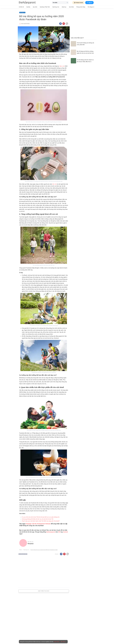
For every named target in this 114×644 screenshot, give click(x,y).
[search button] (67, 3)
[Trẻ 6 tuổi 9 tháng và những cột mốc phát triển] (83, 42)
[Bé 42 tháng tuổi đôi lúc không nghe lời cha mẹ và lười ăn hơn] (83, 51)
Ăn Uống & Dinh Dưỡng (87, 7)
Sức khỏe (67, 7)
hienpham (31, 542)
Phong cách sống (75, 7)
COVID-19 (21, 7)
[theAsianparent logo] (27, 3)
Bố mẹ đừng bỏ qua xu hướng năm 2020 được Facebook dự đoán (44, 549)
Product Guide (78, 3)
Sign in (89, 2)
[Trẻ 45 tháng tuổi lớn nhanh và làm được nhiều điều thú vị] (83, 59)
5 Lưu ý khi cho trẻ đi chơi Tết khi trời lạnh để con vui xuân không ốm (41, 516)
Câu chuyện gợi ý (77, 37)
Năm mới (62, 65)
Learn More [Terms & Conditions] (57, 642)
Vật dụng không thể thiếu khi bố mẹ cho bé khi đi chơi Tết (38, 518)
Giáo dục (60, 7)
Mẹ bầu (28, 7)
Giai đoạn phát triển (43, 7)
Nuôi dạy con (53, 7)
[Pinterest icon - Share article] (64, 22)
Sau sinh (34, 7)
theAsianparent (51, 531)
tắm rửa (54, 183)
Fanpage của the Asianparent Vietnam (38, 523)
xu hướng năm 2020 (23, 553)
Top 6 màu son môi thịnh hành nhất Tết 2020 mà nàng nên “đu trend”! (41, 520)
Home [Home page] (21, 549)
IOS (59, 531)
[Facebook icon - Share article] (60, 22)
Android (65, 531)
